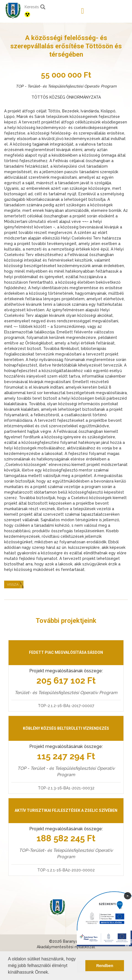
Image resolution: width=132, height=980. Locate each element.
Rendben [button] (105, 966)
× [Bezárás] (128, 895)
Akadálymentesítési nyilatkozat (66, 947)
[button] (51, 973)
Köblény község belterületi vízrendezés (66, 728)
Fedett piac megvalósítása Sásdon (66, 652)
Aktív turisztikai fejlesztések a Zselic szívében (66, 810)
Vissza (13, 584)
